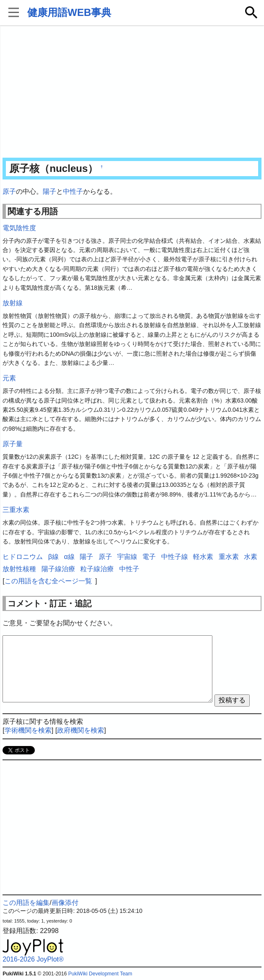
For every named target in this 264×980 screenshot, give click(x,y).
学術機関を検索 (28, 730)
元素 (9, 378)
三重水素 (16, 510)
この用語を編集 (26, 903)
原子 (9, 191)
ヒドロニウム (23, 557)
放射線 (13, 303)
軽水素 (203, 557)
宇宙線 (127, 557)
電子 (149, 557)
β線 (54, 557)
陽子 (50, 191)
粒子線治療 (97, 569)
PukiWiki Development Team (100, 974)
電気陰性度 (19, 228)
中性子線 (175, 557)
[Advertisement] (132, 92)
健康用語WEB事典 (69, 12)
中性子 (73, 191)
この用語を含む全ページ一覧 (48, 581)
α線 (69, 557)
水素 (251, 557)
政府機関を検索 (81, 730)
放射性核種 (19, 569)
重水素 (229, 557)
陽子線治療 (58, 569)
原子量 (13, 444)
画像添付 (65, 903)
